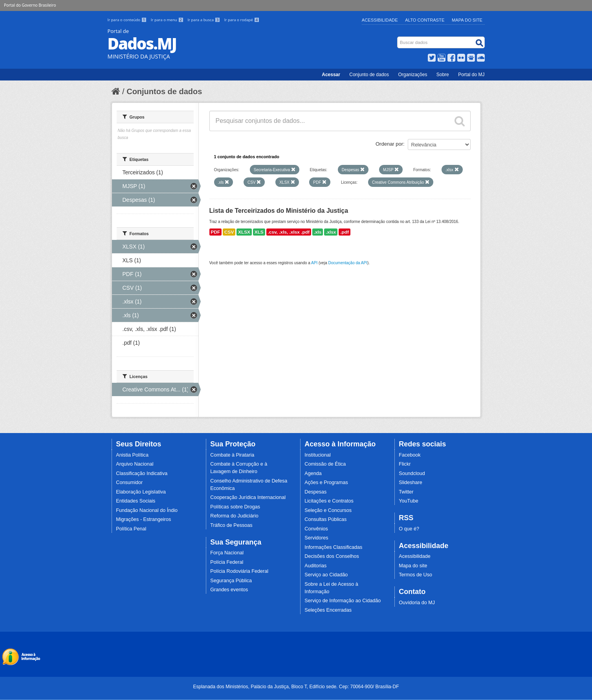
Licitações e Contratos (329, 501)
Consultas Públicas (325, 519)
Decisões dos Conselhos (332, 556)
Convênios (316, 529)
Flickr (405, 464)
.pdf (345, 232)
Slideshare (411, 483)
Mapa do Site (467, 20)
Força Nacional (227, 553)
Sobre (443, 75)
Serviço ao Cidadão (326, 575)
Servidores (316, 538)
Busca (398, 38)
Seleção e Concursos (328, 510)
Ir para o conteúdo (128, 20)
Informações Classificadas (333, 547)
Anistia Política (132, 455)
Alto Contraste (425, 20)
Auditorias (315, 566)
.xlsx (331, 232)
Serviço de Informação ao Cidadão (343, 601)
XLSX (244, 232)
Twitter (406, 492)
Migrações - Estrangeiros (143, 519)
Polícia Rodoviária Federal (239, 571)
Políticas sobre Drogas (235, 507)
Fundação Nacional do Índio (147, 510)
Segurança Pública (231, 581)
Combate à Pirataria (232, 455)
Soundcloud (412, 473)
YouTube (409, 501)
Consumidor (129, 483)
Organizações (412, 75)
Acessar (331, 75)
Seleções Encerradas (328, 610)
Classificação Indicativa (142, 473)
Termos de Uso (415, 575)
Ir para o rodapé (242, 20)
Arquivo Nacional (135, 464)
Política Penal (131, 529)
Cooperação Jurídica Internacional (248, 497)
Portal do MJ (471, 75)
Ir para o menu (168, 20)
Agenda (313, 473)
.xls (318, 232)
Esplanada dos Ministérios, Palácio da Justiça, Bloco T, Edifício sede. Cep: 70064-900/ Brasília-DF (296, 687)
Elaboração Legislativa (141, 492)
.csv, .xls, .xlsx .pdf (289, 232)
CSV (229, 232)
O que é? (409, 529)
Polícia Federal (227, 562)
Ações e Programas (326, 483)
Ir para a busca (204, 20)
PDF (216, 232)
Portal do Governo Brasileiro (30, 5)
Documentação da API (348, 263)
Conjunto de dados (369, 75)
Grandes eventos (229, 590)
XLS (259, 232)
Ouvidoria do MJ (417, 603)
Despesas (315, 492)
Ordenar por (389, 144)
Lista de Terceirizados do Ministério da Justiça (279, 211)
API (314, 263)
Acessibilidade (380, 20)
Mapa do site (413, 566)
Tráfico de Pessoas (231, 525)
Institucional (318, 455)
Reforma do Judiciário (234, 516)
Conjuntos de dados (164, 91)
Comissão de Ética (325, 464)
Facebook (410, 455)
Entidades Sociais (136, 501)
